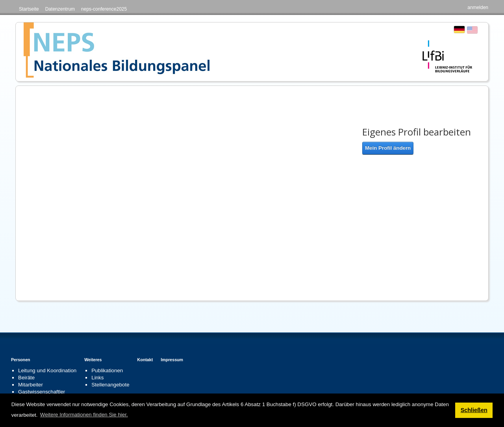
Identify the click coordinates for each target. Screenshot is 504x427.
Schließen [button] (474, 410)
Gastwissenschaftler (42, 392)
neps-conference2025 (104, 9)
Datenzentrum (60, 9)
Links (97, 378)
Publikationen (107, 370)
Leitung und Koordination (47, 370)
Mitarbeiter (31, 385)
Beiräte (26, 378)
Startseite (29, 9)
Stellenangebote (110, 385)
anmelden (478, 7)
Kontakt (145, 360)
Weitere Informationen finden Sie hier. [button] (84, 415)
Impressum (172, 360)
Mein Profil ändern (388, 148)
